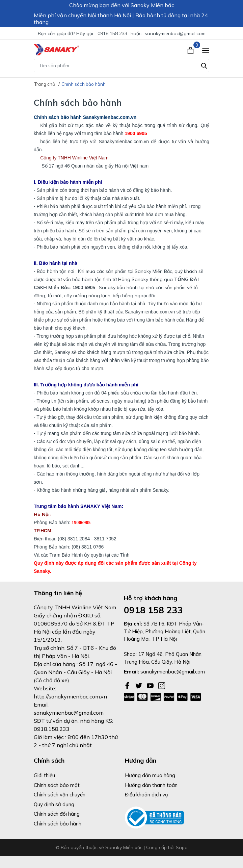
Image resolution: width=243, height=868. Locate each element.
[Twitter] (139, 685)
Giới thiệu (44, 775)
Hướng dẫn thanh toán (151, 785)
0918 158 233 (112, 33)
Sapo (182, 847)
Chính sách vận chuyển (60, 795)
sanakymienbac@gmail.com (175, 33)
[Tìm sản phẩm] (122, 66)
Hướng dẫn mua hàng (150, 775)
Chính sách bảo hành (58, 824)
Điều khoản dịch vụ (146, 795)
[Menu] (206, 50)
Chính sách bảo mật (57, 785)
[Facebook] (128, 685)
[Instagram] (162, 685)
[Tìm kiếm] (204, 65)
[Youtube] (151, 685)
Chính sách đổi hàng (57, 814)
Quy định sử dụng (54, 804)
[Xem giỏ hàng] (191, 50)
